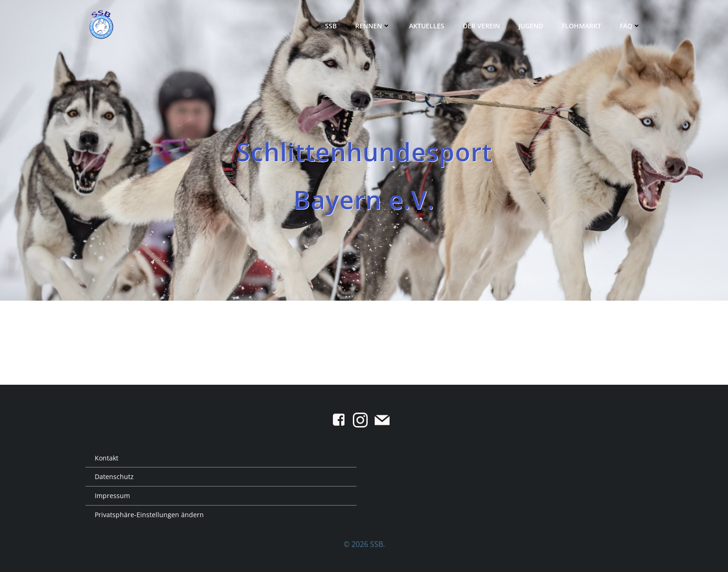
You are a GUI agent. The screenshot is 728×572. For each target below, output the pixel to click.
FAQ (630, 26)
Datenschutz (114, 477)
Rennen (373, 26)
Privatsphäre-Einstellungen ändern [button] (149, 515)
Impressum (112, 496)
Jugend (531, 26)
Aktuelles (427, 26)
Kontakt (107, 458)
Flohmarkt (582, 26)
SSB (331, 26)
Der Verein (481, 26)
